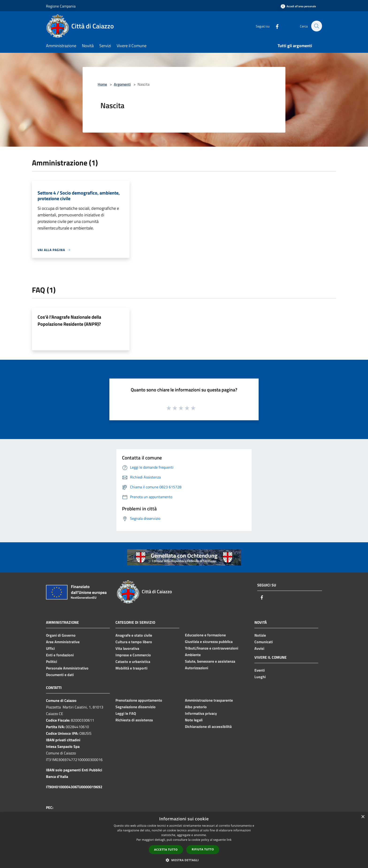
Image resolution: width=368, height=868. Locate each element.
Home (102, 84)
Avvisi (259, 648)
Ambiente (193, 655)
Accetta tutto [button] (166, 850)
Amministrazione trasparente (209, 700)
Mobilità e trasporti (131, 668)
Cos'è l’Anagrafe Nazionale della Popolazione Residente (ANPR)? (69, 320)
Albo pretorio (196, 707)
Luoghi (260, 677)
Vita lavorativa (127, 648)
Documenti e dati (60, 675)
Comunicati (264, 642)
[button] (184, 860)
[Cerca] (316, 26)
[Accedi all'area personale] (298, 6)
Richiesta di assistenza (134, 720)
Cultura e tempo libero (134, 642)
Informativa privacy (201, 713)
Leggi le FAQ (126, 713)
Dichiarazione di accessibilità (208, 727)
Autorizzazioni (197, 668)
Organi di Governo (61, 635)
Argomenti (122, 84)
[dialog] (184, 840)
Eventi (260, 670)
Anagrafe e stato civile (134, 635)
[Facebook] (275, 26)
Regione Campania (61, 6)
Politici (52, 662)
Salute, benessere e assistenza (210, 661)
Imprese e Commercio (133, 655)
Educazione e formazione (205, 635)
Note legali (194, 720)
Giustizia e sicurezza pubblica (209, 642)
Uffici (50, 648)
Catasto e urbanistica (133, 662)
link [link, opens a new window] (229, 840)
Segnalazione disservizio (136, 707)
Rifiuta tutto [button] (203, 849)
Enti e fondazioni (60, 655)
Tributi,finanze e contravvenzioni (212, 648)
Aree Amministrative (63, 642)
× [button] (363, 817)
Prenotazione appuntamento (139, 700)
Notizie (260, 635)
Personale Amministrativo (67, 668)
